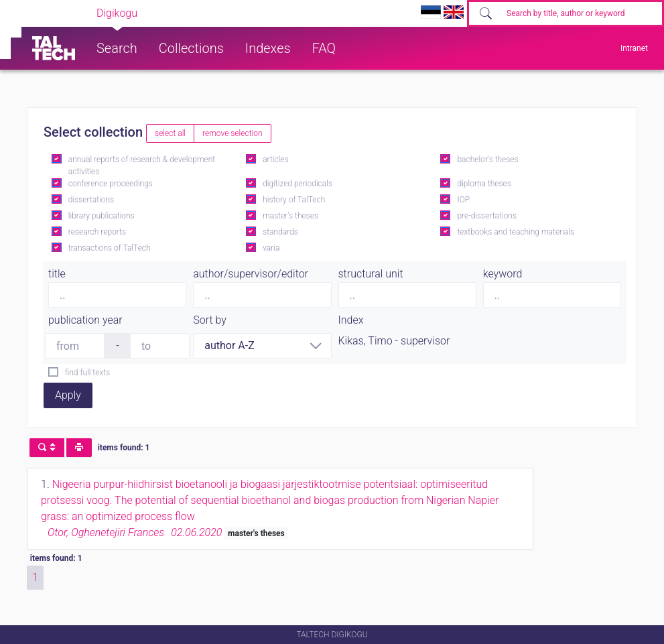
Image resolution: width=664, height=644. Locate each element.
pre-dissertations (487, 216)
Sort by (210, 320)
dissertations (91, 200)
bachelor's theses (487, 159)
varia (271, 248)
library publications (102, 216)
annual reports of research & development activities (142, 166)
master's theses (290, 216)
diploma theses (484, 184)
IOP (463, 200)
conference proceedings (111, 184)
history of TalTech (294, 200)
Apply (68, 395)
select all (170, 133)
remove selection (232, 133)
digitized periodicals (297, 184)
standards (280, 232)
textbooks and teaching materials (516, 232)
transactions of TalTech (110, 248)
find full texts (87, 373)
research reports (97, 232)
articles (275, 159)
